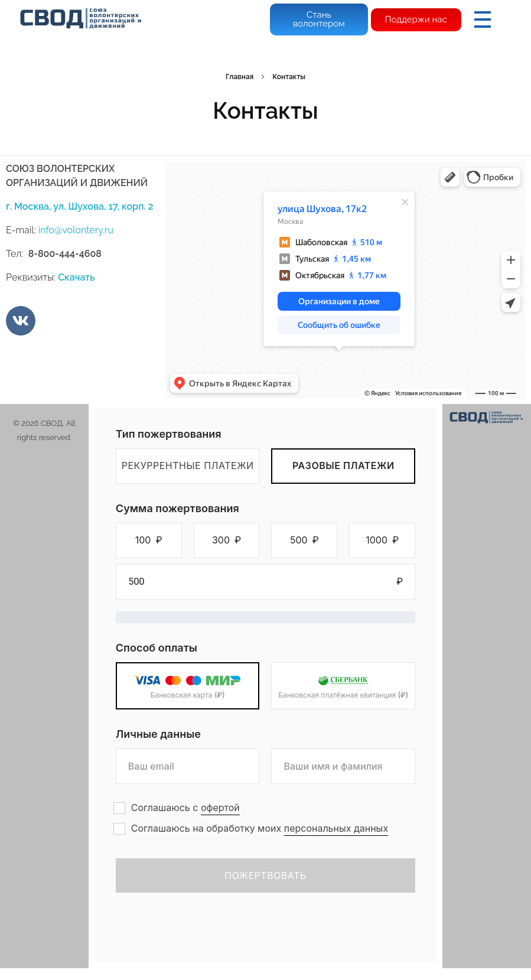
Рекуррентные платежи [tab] (188, 465)
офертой (220, 808)
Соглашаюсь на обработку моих (260, 828)
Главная (240, 77)
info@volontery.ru (76, 230)
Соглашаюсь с (185, 808)
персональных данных (336, 828)
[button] (149, 541)
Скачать (76, 277)
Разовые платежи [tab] (343, 465)
